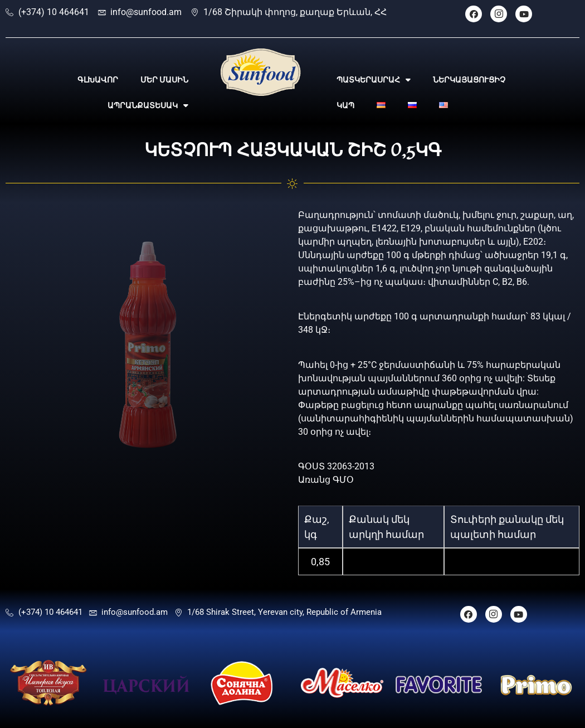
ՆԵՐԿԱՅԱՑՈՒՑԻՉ (469, 80)
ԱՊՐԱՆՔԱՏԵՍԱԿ (148, 105)
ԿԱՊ (345, 105)
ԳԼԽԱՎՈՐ (98, 80)
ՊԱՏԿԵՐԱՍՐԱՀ (374, 80)
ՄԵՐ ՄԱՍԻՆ (164, 80)
